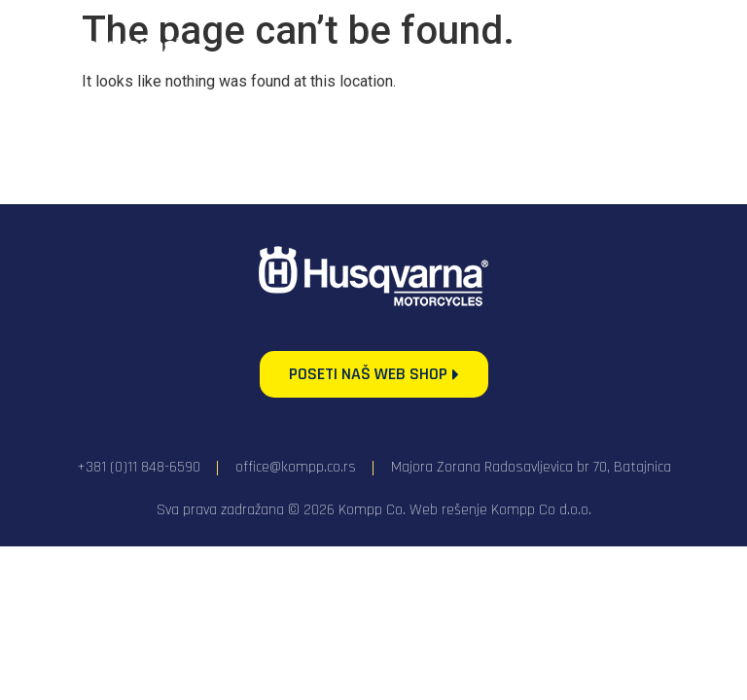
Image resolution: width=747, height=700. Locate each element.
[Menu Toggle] (669, 47)
